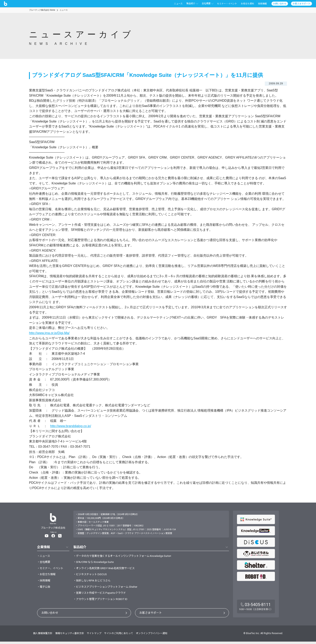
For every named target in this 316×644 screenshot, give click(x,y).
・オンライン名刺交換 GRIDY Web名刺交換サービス (106, 569)
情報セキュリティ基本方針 (70, 636)
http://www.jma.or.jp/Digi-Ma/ (49, 333)
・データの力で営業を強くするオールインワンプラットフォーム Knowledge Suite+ (126, 556)
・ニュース (44, 556)
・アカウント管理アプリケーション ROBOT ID (102, 602)
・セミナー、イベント (51, 569)
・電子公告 (44, 589)
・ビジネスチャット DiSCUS (91, 576)
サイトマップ (94, 636)
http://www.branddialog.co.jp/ (71, 426)
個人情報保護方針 (43, 636)
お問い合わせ (50, 615)
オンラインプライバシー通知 (152, 636)
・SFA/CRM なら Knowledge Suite (95, 563)
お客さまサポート (151, 615)
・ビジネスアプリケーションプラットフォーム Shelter (108, 589)
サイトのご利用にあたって (119, 636)
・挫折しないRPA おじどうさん (93, 582)
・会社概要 (44, 563)
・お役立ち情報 (47, 576)
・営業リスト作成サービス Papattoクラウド (101, 595)
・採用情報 (44, 582)
